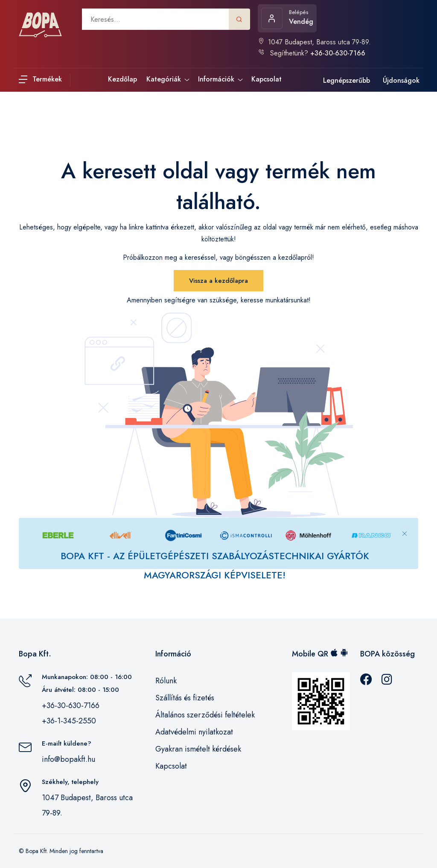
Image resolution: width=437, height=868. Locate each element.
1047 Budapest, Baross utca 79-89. (314, 42)
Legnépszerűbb (347, 80)
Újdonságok (401, 80)
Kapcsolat (171, 766)
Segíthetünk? (312, 53)
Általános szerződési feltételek (205, 715)
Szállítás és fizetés (185, 698)
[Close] (405, 527)
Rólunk (166, 681)
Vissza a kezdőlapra (218, 281)
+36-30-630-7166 (71, 705)
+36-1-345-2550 (69, 721)
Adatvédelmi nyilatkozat (194, 732)
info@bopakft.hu (68, 759)
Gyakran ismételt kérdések (198, 749)
